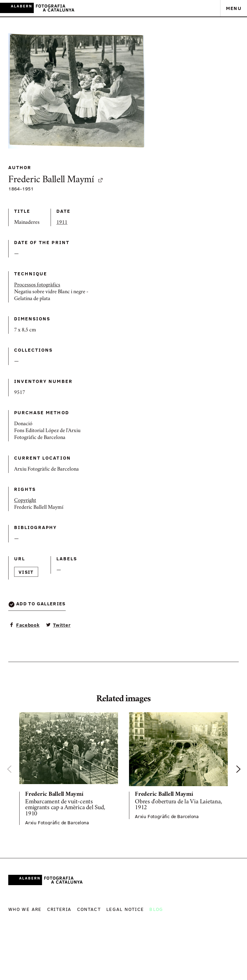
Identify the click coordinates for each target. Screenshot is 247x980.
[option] (69, 769)
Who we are (25, 909)
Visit (26, 572)
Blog (156, 909)
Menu (234, 8)
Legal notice (125, 909)
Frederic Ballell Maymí (56, 180)
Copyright (25, 501)
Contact (89, 909)
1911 (62, 223)
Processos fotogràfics (37, 285)
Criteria (59, 909)
